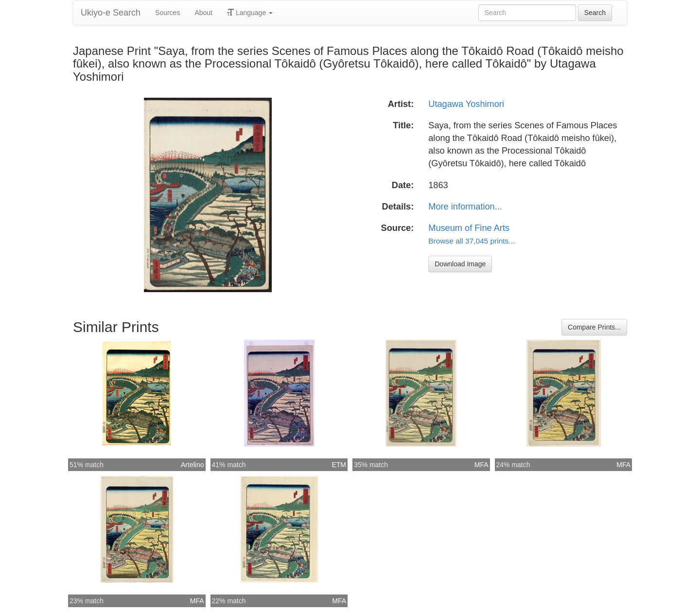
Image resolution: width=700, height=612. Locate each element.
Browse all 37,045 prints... (472, 241)
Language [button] (250, 13)
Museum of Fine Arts (469, 228)
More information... (465, 207)
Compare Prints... (594, 327)
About (203, 13)
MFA (481, 465)
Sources (167, 13)
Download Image (460, 264)
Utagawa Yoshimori (466, 104)
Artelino (192, 465)
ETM (339, 465)
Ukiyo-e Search (111, 13)
